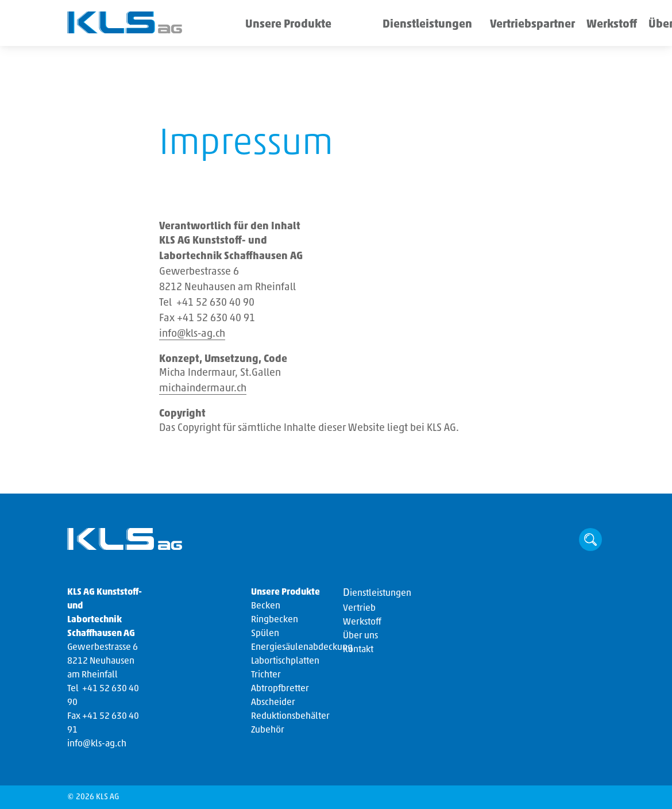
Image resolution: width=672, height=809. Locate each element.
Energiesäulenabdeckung (302, 648)
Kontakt (358, 650)
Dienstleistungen (387, 26)
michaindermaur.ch (203, 389)
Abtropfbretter (280, 689)
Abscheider (273, 703)
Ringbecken (275, 620)
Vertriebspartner (470, 26)
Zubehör (268, 730)
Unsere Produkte (278, 26)
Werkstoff (532, 26)
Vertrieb (359, 608)
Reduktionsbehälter (290, 716)
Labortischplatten (285, 661)
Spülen (265, 634)
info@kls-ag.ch (192, 334)
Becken (266, 606)
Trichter (266, 675)
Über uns (580, 26)
